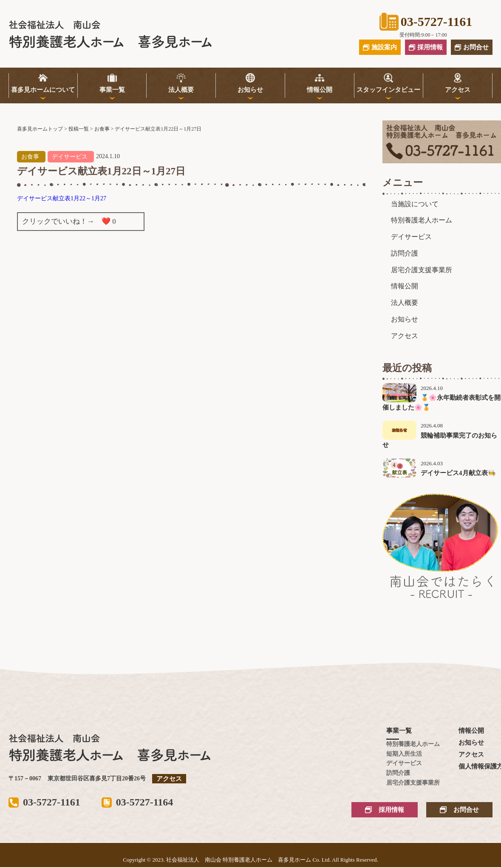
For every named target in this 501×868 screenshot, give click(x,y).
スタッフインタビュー (388, 90)
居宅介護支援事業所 (422, 270)
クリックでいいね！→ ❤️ (69, 221)
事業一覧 (112, 90)
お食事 (30, 157)
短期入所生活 (403, 754)
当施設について (415, 204)
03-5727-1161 (426, 22)
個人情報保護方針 (476, 766)
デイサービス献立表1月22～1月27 (62, 198)
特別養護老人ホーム (422, 220)
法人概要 (181, 90)
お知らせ (250, 90)
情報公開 (320, 90)
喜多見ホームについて (43, 90)
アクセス (458, 90)
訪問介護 (405, 253)
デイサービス (70, 157)
